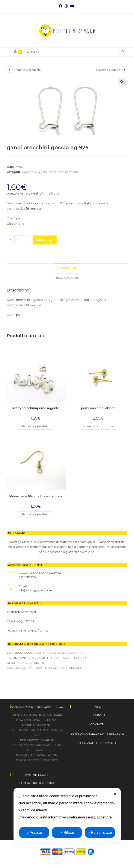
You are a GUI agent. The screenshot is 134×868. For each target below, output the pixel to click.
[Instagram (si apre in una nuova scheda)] (66, 6)
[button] (122, 82)
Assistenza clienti (21, 612)
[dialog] (67, 815)
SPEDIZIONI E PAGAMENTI (97, 743)
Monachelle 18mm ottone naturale (36, 496)
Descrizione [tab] (67, 268)
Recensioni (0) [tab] (67, 278)
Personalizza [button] (100, 833)
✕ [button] (115, 794)
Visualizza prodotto (36, 426)
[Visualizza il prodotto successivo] (124, 70)
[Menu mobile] (32, 52)
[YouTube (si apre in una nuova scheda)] (72, 6)
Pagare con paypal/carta (28, 631)
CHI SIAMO (97, 715)
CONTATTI (97, 724)
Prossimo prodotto (108, 70)
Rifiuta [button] (67, 833)
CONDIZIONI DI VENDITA (37, 783)
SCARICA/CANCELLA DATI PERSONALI (97, 734)
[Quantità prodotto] (18, 239)
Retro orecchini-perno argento (36, 408)
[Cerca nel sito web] (123, 52)
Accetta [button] (34, 833)
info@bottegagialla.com (35, 590)
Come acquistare (21, 621)
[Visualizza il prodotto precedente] (10, 70)
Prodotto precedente (27, 70)
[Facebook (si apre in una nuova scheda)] (61, 6)
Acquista (45, 240)
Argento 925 (31, 172)
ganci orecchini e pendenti (59, 172)
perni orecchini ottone (98, 408)
